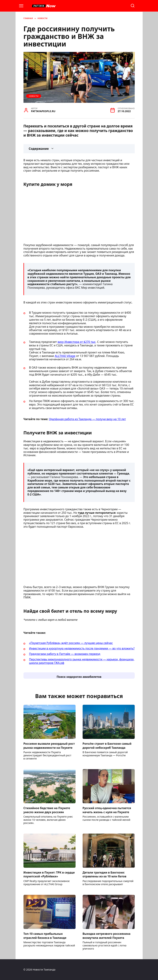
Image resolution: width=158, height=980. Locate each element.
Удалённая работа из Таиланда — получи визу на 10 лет (87, 419)
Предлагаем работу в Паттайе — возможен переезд (65, 654)
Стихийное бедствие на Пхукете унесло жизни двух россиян (47, 810)
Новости (34, 96)
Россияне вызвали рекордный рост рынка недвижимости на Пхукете (49, 746)
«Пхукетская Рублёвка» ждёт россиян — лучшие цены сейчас (71, 643)
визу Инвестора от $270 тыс (77, 342)
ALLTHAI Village (65, 356)
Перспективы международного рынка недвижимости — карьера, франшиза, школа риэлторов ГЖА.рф (82, 661)
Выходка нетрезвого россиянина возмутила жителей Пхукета (107, 936)
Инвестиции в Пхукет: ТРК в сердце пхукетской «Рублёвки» (49, 874)
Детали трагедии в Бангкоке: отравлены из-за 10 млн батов (105, 874)
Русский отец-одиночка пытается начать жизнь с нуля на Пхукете (107, 810)
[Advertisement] (79, 216)
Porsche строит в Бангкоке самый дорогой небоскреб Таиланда (107, 746)
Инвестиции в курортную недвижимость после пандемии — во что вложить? (82, 648)
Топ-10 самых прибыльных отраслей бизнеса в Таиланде (45, 936)
